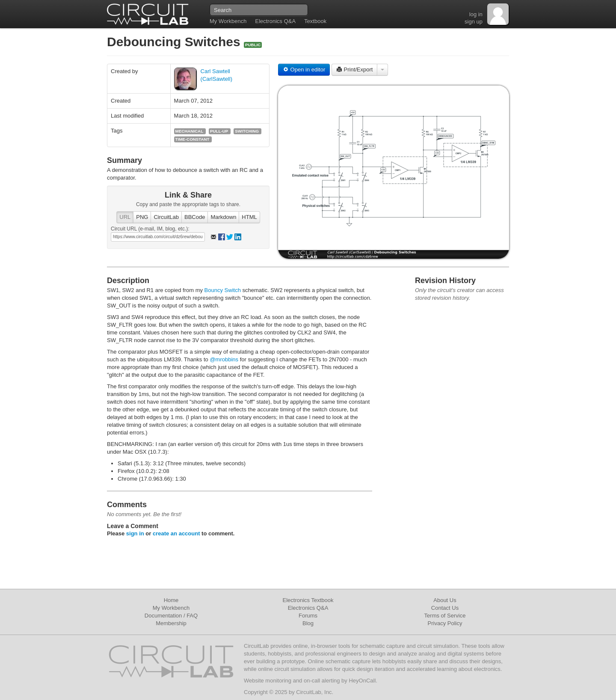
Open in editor (304, 69)
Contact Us (445, 608)
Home (171, 600)
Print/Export (355, 69)
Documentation (163, 616)
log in (476, 14)
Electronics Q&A (275, 21)
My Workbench (228, 21)
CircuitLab (166, 217)
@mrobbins (224, 359)
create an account (176, 533)
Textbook (315, 21)
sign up (474, 22)
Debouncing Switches (175, 42)
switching (247, 131)
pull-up (219, 131)
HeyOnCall (362, 681)
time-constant (192, 139)
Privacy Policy (445, 623)
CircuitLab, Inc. (315, 692)
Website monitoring (268, 681)
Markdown (223, 217)
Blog (308, 623)
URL (125, 217)
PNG (142, 217)
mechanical (190, 131)
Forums (308, 616)
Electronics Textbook (308, 600)
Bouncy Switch (223, 290)
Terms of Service (445, 616)
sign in (135, 533)
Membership (171, 623)
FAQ (192, 616)
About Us (445, 600)
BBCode (195, 217)
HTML (249, 217)
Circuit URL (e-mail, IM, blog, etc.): (150, 229)
